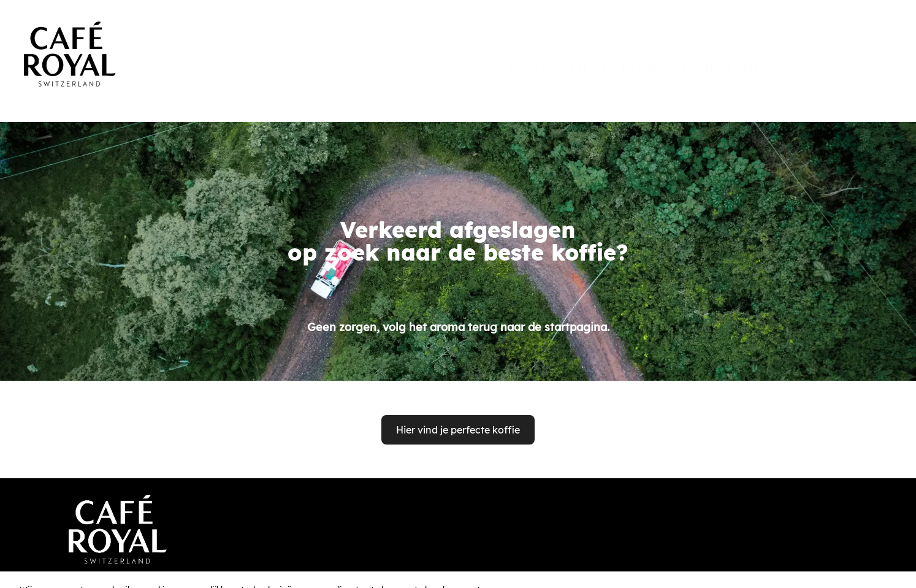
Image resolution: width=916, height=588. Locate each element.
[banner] (458, 44)
